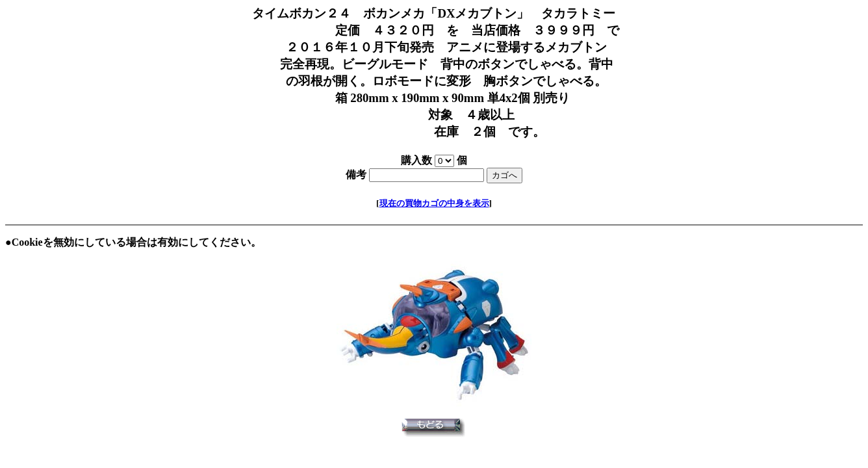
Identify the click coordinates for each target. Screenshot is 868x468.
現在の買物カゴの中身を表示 (434, 203)
